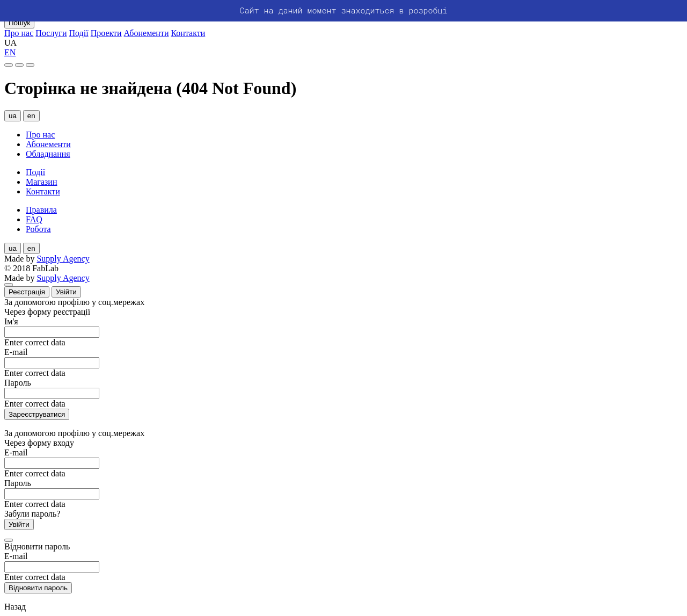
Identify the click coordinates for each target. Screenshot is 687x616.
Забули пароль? (32, 514)
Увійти (66, 292)
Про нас (19, 33)
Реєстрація (27, 292)
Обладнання (48, 154)
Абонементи (147, 33)
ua (13, 116)
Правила (41, 210)
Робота (38, 229)
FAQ (34, 219)
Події (79, 33)
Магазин (41, 182)
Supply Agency (63, 259)
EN (10, 52)
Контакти (188, 33)
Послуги (51, 33)
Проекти (106, 33)
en (31, 116)
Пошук (19, 23)
